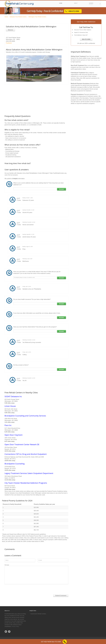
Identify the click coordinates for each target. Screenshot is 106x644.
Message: (36, 574)
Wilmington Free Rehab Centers (37, 17)
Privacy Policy (15, 626)
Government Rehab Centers (38, 614)
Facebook (9, 43)
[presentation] (17, 589)
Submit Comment (61, 596)
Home (6, 17)
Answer (62, 189)
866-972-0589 (86, 39)
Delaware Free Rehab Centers (18, 17)
